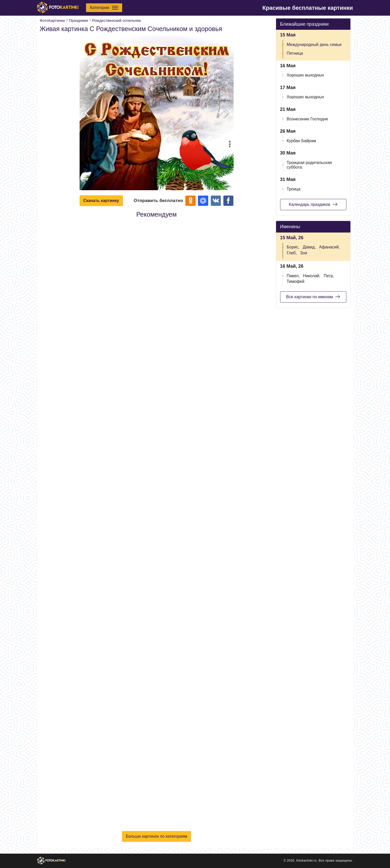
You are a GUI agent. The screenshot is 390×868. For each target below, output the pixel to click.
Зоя (304, 253)
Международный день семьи (314, 45)
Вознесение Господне (307, 119)
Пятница (295, 53)
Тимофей (296, 281)
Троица (294, 189)
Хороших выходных (305, 75)
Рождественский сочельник (117, 20)
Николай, (312, 276)
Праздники (79, 20)
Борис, (293, 247)
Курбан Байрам (301, 141)
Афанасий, (330, 247)
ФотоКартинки (52, 20)
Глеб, (292, 253)
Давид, (309, 247)
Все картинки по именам (313, 297)
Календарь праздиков (313, 204)
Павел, (293, 276)
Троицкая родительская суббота (309, 165)
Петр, (329, 276)
